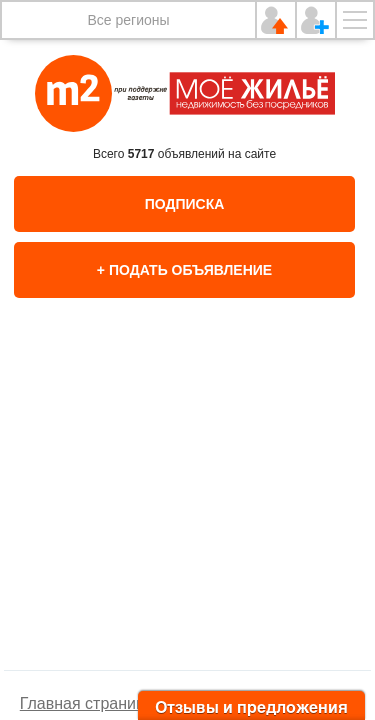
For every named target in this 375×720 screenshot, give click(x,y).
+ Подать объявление (184, 270)
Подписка (185, 204)
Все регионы (128, 20)
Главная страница (87, 703)
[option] (188, 505)
